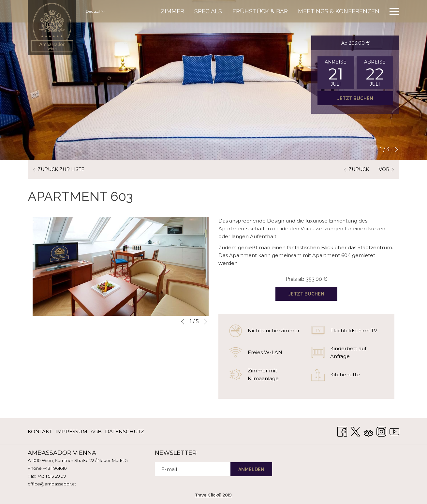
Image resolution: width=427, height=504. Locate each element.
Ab (355, 43)
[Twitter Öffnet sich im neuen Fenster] (355, 431)
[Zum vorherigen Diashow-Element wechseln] (373, 150)
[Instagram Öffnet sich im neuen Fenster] (381, 431)
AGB (96, 432)
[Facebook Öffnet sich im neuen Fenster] (342, 431)
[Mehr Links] (392, 11)
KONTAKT (40, 432)
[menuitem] (172, 11)
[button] (336, 73)
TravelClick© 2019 (213, 495)
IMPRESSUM (71, 432)
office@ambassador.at (52, 484)
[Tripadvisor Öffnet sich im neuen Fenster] (368, 431)
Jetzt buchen (355, 98)
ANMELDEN (251, 469)
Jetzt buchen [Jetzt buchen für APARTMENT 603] (306, 294)
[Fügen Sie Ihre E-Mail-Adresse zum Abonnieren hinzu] (193, 469)
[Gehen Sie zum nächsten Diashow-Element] (396, 150)
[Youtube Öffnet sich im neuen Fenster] (394, 431)
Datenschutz (125, 432)
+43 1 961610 (55, 468)
